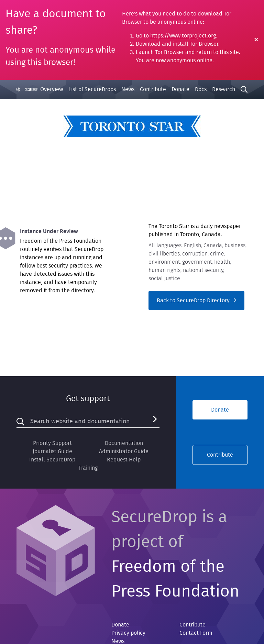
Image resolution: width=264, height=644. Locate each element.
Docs (201, 89)
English (192, 245)
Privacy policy (128, 633)
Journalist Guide (52, 451)
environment (164, 262)
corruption (195, 254)
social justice (164, 279)
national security (203, 270)
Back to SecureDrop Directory (196, 301)
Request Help (124, 460)
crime (217, 254)
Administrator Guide (124, 451)
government (197, 262)
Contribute (153, 89)
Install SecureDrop (52, 460)
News (128, 89)
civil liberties (164, 254)
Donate (180, 89)
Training (88, 468)
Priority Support (52, 443)
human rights (164, 270)
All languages (165, 245)
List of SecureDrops (92, 89)
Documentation (124, 443)
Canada (213, 245)
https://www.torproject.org (183, 36)
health (222, 262)
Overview (52, 89)
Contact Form (196, 633)
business (235, 245)
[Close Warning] (256, 40)
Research (224, 89)
